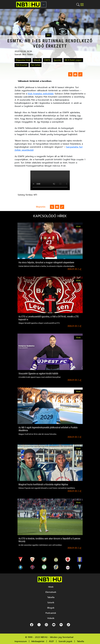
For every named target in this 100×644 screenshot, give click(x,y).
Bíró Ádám (28, 54)
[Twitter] (39, 625)
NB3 (48, 35)
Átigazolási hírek (23, 60)
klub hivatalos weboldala (41, 94)
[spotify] (61, 625)
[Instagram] (46, 625)
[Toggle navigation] (82, 5)
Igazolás (57, 60)
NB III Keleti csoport (73, 60)
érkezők (37, 60)
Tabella (80, 641)
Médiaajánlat (38, 641)
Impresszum (21, 641)
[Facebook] (32, 625)
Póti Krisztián (22, 65)
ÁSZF (51, 641)
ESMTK (47, 60)
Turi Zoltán (36, 65)
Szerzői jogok (65, 641)
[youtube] (54, 625)
